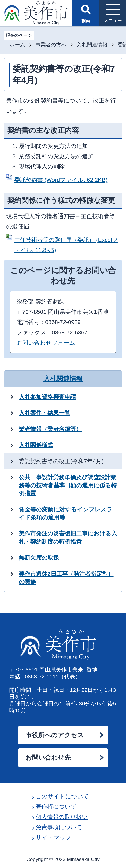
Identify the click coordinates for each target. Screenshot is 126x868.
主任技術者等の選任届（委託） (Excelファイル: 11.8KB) (66, 245)
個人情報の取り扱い (62, 817)
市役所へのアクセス (55, 735)
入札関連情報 (92, 45)
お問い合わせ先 (48, 758)
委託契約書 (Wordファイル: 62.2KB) (61, 180)
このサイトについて (62, 796)
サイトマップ (54, 838)
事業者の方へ (51, 45)
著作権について (56, 807)
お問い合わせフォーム (46, 343)
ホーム (17, 45)
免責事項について (59, 827)
